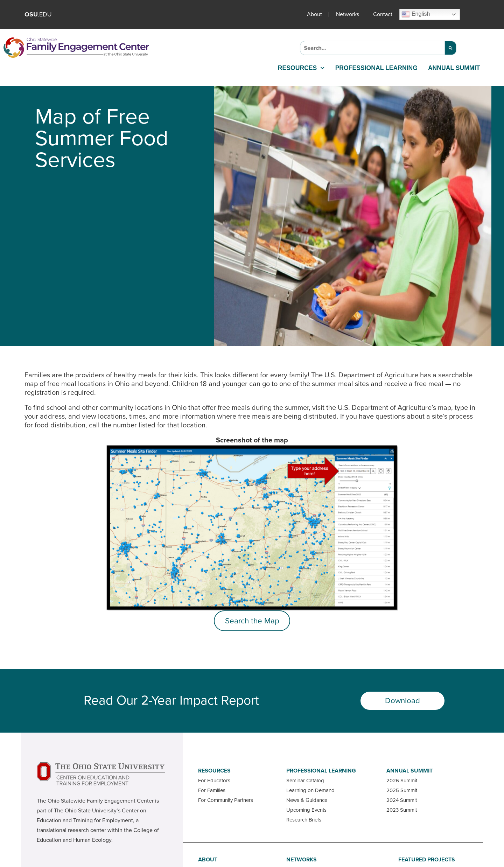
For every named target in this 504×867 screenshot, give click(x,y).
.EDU (38, 14)
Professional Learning (376, 68)
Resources (301, 68)
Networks (348, 14)
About (314, 14)
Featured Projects (427, 860)
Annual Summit (454, 68)
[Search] (450, 48)
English (416, 14)
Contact (383, 14)
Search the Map (252, 621)
